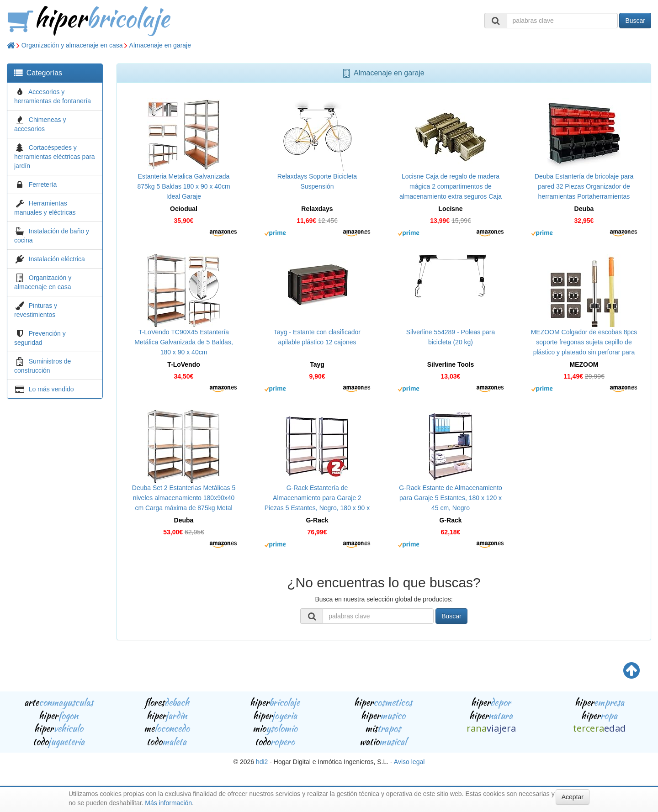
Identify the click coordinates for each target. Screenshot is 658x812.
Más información (168, 803)
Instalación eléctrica (57, 259)
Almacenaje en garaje (160, 45)
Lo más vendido (51, 389)
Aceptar (573, 797)
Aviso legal (409, 762)
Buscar (635, 21)
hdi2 (262, 762)
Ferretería (43, 185)
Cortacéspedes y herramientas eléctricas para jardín (55, 157)
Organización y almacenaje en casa (72, 45)
